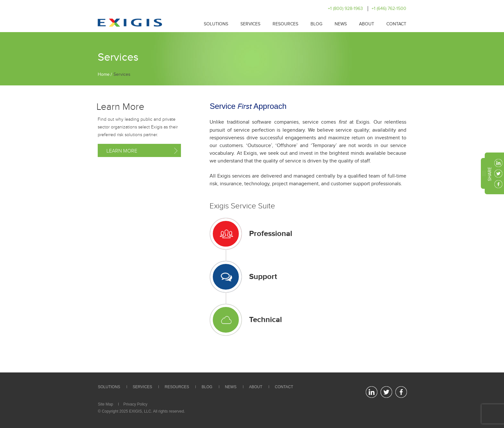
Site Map (106, 404)
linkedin (498, 163)
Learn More (122, 151)
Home (104, 74)
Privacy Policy (135, 404)
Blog (316, 24)
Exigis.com (130, 23)
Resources (285, 24)
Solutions (216, 24)
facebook (498, 184)
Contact (396, 24)
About (367, 24)
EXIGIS (135, 411)
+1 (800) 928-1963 (345, 9)
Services (250, 24)
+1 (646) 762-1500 (389, 9)
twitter (498, 174)
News (341, 24)
